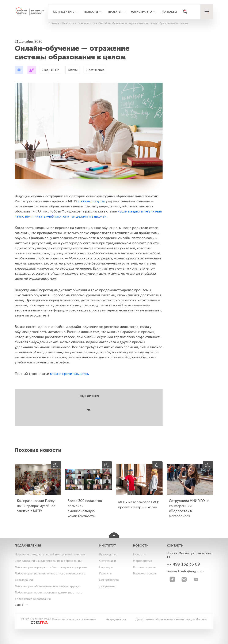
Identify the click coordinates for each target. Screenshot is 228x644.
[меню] (207, 12)
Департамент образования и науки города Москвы (171, 619)
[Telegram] (172, 579)
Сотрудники (108, 561)
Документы (107, 586)
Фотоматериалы (145, 567)
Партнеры (106, 567)
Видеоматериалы (145, 573)
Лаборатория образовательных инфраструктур (48, 586)
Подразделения (28, 545)
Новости (91, 12)
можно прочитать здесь (69, 374)
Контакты (169, 12)
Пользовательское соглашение (74, 619)
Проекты (115, 12)
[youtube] (196, 579)
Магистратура (141, 12)
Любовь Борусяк (92, 201)
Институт (108, 545)
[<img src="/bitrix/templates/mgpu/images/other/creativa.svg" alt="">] (35, 624)
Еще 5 (19, 605)
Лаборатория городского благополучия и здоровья (51, 567)
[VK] (184, 579)
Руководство (108, 554)
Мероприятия (142, 561)
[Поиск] (185, 12)
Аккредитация (116, 619)
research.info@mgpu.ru (185, 571)
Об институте (64, 12)
